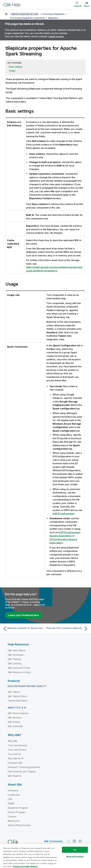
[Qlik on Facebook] (80, 841)
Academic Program (18, 808)
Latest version (56, 36)
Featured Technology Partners (24, 767)
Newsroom (14, 821)
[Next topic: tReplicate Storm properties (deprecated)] (68, 628)
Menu (87, 6)
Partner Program (17, 812)
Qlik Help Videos (17, 650)
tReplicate (53, 18)
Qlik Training (14, 659)
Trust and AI (14, 754)
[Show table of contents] (6, 14)
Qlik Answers (15, 717)
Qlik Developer (16, 655)
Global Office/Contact (19, 825)
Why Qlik (12, 741)
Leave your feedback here (23, 615)
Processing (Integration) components (27, 18)
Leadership (14, 795)
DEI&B (11, 803)
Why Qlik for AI (16, 758)
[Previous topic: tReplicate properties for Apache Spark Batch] (23, 628)
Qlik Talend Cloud (17, 696)
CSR (10, 799)
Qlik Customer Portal (19, 668)
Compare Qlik (15, 763)
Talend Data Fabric (18, 700)
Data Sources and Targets (22, 771)
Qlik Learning (15, 663)
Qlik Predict (14, 722)
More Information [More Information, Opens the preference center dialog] (75, 856)
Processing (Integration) (53, 14)
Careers (12, 816)
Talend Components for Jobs (24, 14)
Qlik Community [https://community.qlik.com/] (53, 841)
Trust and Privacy (17, 750)
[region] (45, 856)
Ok (75, 850)
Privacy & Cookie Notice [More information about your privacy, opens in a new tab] (25, 866)
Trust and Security (18, 745)
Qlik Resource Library (19, 672)
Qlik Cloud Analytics (18, 713)
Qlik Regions (14, 776)
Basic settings (16, 67)
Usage (12, 71)
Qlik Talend (14, 692)
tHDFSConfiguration (64, 513)
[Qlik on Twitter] (69, 841)
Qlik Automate (15, 726)
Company (13, 790)
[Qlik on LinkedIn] (74, 841)
